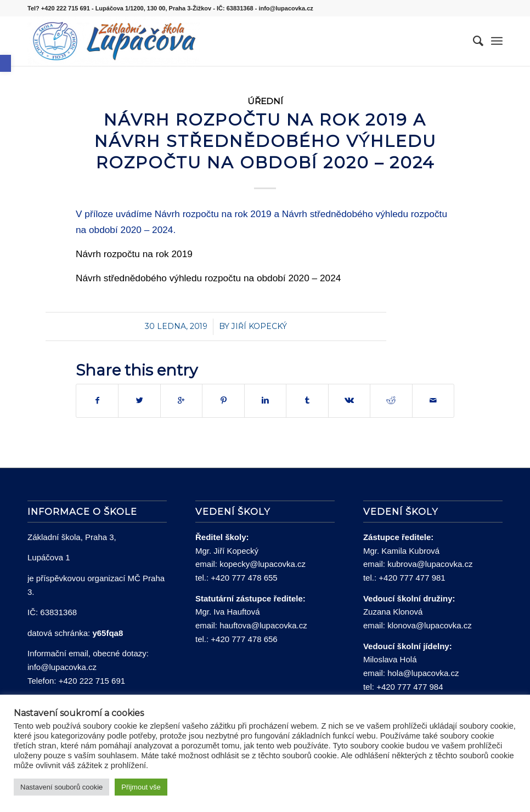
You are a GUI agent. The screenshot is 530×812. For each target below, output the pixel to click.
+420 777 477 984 (410, 687)
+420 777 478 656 (244, 639)
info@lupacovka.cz (62, 667)
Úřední (265, 101)
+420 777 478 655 (244, 578)
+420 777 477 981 (412, 578)
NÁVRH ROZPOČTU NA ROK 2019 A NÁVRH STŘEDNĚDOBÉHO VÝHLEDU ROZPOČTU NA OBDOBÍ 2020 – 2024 (265, 141)
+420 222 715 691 (92, 681)
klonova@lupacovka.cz (430, 625)
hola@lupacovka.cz (423, 673)
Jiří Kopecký (259, 326)
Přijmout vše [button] (141, 787)
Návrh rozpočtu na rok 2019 (134, 254)
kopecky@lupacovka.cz (263, 564)
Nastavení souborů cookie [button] (61, 787)
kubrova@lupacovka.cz (430, 564)
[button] (5, 63)
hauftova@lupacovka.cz (263, 625)
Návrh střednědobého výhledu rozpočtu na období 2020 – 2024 (208, 278)
